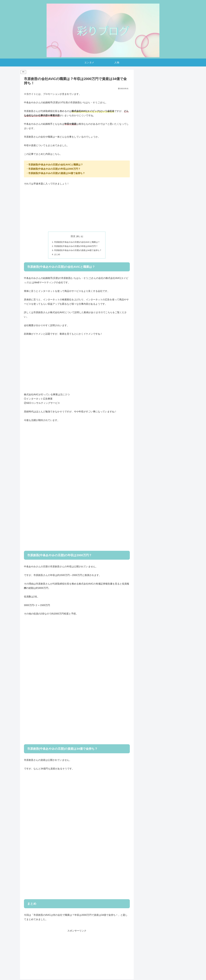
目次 (73, 236)
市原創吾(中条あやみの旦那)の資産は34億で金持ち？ (78, 251)
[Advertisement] (77, 209)
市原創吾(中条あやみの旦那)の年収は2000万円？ (76, 246)
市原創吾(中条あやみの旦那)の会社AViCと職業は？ (77, 242)
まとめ (56, 255)
